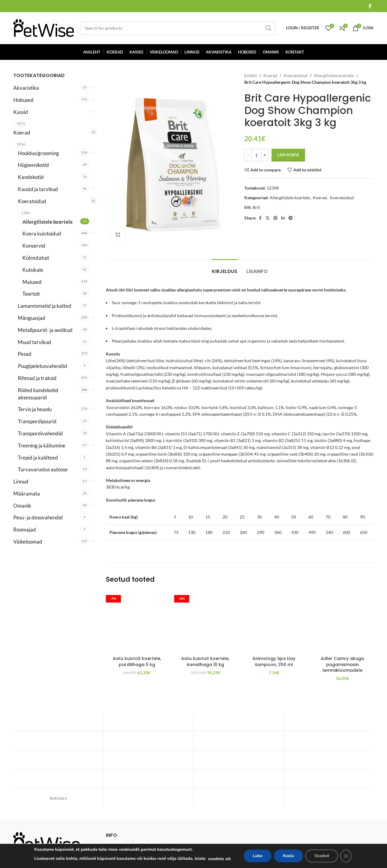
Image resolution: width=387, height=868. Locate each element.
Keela (288, 856)
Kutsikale (33, 270)
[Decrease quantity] (248, 155)
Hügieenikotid (33, 165)
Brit (256, 207)
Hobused (23, 100)
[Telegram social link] (291, 218)
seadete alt (219, 859)
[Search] (178, 28)
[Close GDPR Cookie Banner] (346, 856)
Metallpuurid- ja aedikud (45, 330)
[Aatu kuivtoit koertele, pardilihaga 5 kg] (137, 622)
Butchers (58, 798)
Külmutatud (36, 258)
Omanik (22, 506)
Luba (258, 856)
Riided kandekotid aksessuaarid (38, 394)
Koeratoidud (32, 201)
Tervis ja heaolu (35, 409)
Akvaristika (26, 88)
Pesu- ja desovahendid (38, 517)
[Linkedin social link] (283, 218)
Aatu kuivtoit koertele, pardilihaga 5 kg (137, 662)
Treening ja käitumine (42, 445)
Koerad (22, 133)
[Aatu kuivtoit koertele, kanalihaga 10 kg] (205, 622)
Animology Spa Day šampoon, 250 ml (274, 662)
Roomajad (25, 530)
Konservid (34, 246)
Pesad (25, 354)
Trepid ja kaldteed (38, 458)
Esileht (251, 75)
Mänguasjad (32, 318)
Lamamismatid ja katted (45, 306)
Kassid (21, 112)
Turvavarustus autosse (43, 469)
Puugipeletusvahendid (42, 366)
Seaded (322, 856)
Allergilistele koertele (47, 222)
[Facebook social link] (370, 6)
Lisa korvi (288, 155)
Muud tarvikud (34, 342)
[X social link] (268, 218)
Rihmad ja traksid (37, 378)
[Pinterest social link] (275, 218)
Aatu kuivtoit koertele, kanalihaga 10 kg (205, 662)
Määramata (27, 494)
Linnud (21, 481)
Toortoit (31, 294)
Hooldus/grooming (38, 153)
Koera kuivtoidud (42, 234)
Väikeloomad (28, 542)
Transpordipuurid (37, 421)
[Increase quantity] (265, 155)
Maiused (32, 282)
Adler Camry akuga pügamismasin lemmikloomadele (342, 664)
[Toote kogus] (256, 155)
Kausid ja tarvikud (38, 189)
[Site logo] (44, 27)
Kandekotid (31, 177)
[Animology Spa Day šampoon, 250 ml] (274, 622)
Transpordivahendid (40, 433)
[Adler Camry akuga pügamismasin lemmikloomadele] (342, 622)
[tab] (225, 268)
